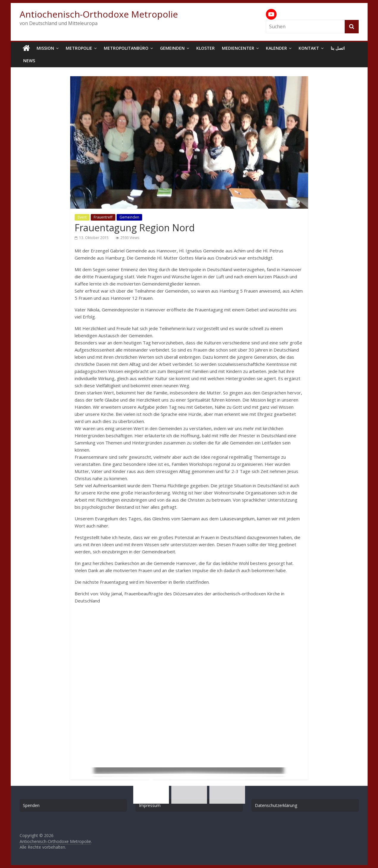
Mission (45, 48)
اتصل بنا (338, 48)
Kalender (276, 48)
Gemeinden (172, 48)
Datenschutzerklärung (276, 805)
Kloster (206, 48)
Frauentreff (103, 217)
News (29, 61)
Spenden (31, 805)
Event (82, 217)
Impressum (150, 805)
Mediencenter (238, 48)
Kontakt (309, 48)
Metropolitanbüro (126, 48)
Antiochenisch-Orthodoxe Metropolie (99, 14)
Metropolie (79, 48)
